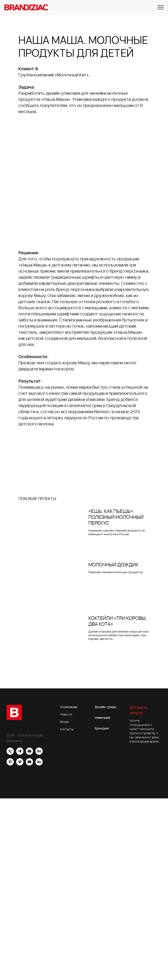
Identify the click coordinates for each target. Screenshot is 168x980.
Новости (66, 714)
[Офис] (10, 754)
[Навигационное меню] (161, 7)
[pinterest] (10, 764)
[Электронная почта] (29, 754)
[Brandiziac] (20, 754)
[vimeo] (20, 764)
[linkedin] (39, 764)
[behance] (39, 754)
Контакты (67, 729)
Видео (65, 722)
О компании (69, 707)
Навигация (102, 718)
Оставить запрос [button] (138, 710)
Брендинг (102, 728)
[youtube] (29, 764)
